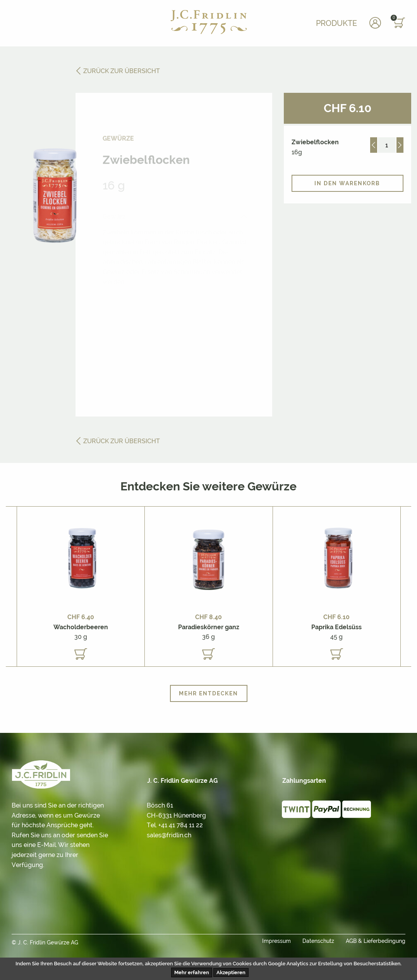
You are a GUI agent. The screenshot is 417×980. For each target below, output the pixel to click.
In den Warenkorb (347, 183)
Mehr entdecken (208, 693)
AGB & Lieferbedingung (376, 941)
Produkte (336, 23)
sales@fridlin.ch (169, 835)
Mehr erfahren (192, 972)
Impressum (276, 941)
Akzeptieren (231, 972)
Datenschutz (318, 941)
